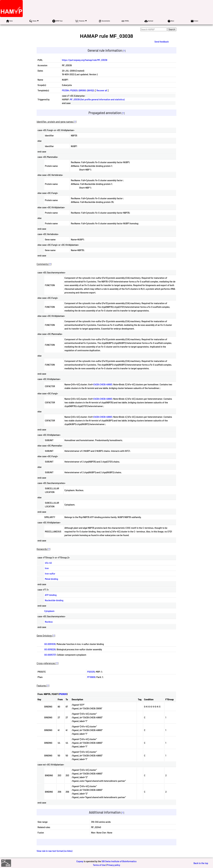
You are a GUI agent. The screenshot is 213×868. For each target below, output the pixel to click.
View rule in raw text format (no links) (54, 851)
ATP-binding (51, 595)
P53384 (66, 90)
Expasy (80, 861)
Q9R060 (82, 90)
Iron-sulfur (50, 573)
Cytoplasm (49, 611)
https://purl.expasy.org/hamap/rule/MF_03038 (85, 60)
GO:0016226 (50, 649)
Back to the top (201, 863)
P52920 (74, 90)
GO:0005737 (50, 655)
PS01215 (91, 672)
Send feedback (162, 42)
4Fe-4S (48, 563)
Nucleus (49, 622)
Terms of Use (99, 865)
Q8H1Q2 (91, 90)
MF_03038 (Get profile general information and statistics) (97, 99)
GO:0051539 (50, 644)
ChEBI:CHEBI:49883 (103, 384)
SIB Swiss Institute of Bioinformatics (119, 861)
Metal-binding (51, 579)
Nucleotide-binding (54, 600)
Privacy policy (113, 865)
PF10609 (91, 677)
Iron (47, 568)
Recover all (102, 90)
